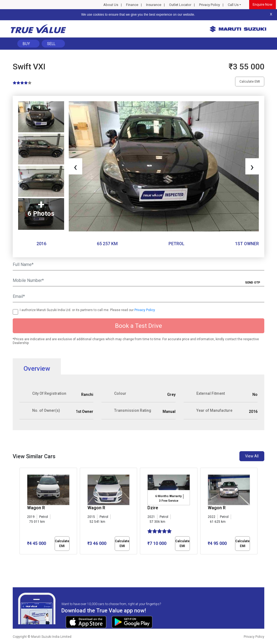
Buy (26, 44)
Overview (37, 369)
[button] (21, 559)
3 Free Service (169, 501)
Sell (51, 44)
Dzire (153, 508)
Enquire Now (263, 4)
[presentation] (75, 166)
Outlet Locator (180, 5)
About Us (111, 5)
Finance (132, 5)
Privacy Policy (210, 5)
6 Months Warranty (168, 496)
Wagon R (36, 508)
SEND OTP (253, 283)
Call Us (233, 5)
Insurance (154, 5)
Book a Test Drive (138, 326)
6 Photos (41, 214)
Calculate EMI (250, 82)
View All (252, 456)
